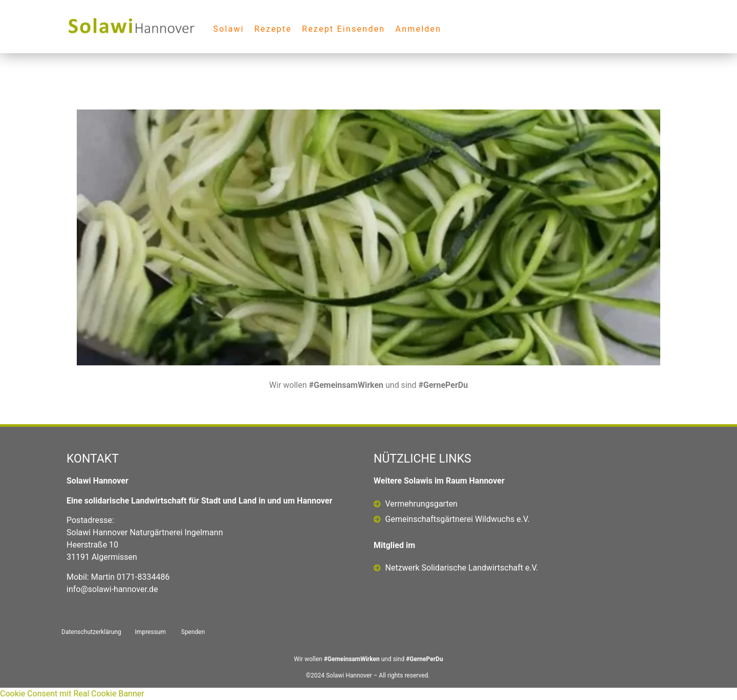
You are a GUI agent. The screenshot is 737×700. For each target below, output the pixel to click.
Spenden (193, 632)
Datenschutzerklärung (91, 632)
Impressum (150, 632)
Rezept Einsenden (343, 29)
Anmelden (418, 29)
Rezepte (273, 29)
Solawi (229, 29)
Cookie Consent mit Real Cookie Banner (72, 694)
